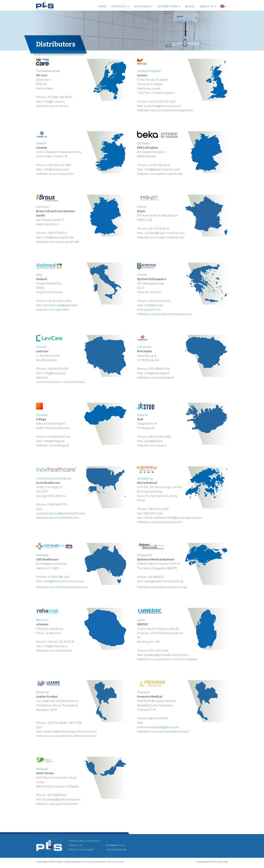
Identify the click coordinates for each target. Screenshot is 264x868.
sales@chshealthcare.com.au (64, 581)
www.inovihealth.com (64, 518)
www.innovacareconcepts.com (171, 110)
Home (102, 6)
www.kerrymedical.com (166, 522)
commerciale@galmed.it (61, 305)
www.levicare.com (48, 382)
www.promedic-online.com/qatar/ (173, 659)
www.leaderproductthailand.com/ (73, 736)
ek (161, 174)
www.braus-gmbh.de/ (64, 242)
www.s (154, 446)
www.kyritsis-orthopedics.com (171, 314)
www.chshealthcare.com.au (68, 587)
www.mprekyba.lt (162, 378)
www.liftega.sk (59, 446)
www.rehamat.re (60, 651)
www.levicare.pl (74, 382)
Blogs (190, 6)
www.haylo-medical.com (167, 237)
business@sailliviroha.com (62, 800)
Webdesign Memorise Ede (212, 862)
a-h (165, 174)
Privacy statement (96, 862)
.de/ (180, 174)
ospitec (173, 174)
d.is (164, 446)
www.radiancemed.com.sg (168, 587)
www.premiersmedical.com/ (169, 732)
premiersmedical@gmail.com (158, 727)
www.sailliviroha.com (64, 804)
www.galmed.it (59, 310)
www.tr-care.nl (59, 106)
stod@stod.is (153, 441)
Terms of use (116, 862)
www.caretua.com (61, 174)
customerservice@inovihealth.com (61, 513)
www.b (155, 174)
